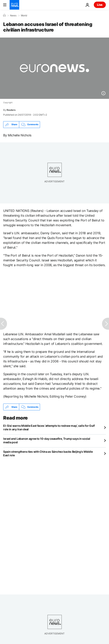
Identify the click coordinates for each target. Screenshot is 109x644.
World (24, 16)
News (13, 16)
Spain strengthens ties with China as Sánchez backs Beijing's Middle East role (48, 453)
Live (100, 5)
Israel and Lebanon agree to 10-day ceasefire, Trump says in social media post (47, 440)
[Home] (4, 15)
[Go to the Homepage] (14, 5)
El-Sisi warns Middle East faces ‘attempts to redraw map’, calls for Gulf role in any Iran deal (49, 427)
